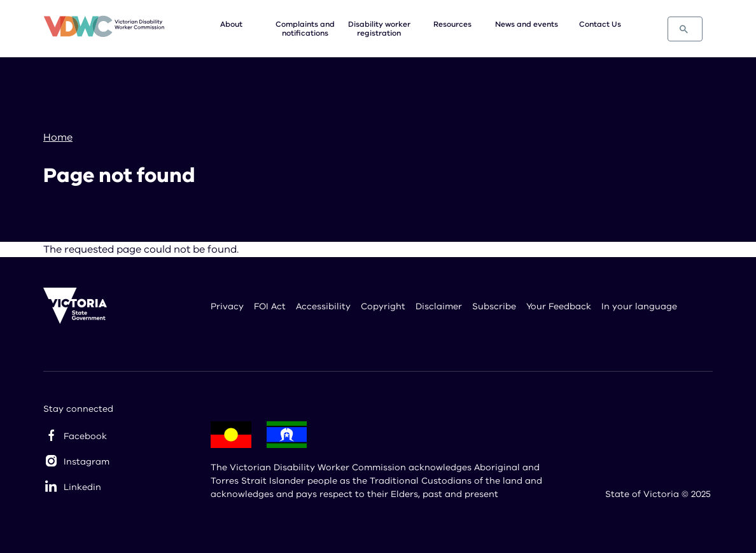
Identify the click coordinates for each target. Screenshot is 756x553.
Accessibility (323, 306)
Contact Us (600, 24)
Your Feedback (559, 306)
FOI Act (270, 306)
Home (58, 137)
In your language (639, 306)
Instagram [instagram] (87, 462)
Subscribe (494, 306)
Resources (452, 24)
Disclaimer (439, 306)
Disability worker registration (379, 29)
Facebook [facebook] (85, 436)
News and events (527, 24)
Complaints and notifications (305, 29)
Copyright (383, 306)
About (231, 24)
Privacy (227, 306)
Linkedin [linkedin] (82, 487)
